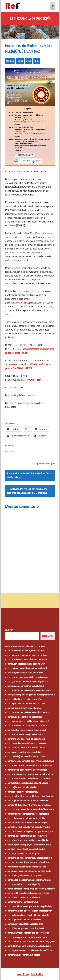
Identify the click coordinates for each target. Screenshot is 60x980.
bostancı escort (20, 809)
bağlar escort (18, 787)
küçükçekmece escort (23, 875)
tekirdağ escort (19, 756)
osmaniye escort (20, 743)
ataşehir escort (19, 783)
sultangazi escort (20, 933)
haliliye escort (35, 840)
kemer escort (18, 867)
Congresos (20, 61)
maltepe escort (19, 880)
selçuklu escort (36, 915)
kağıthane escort (20, 853)
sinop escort (18, 752)
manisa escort (33, 730)
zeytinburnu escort (21, 950)
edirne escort (31, 686)
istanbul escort (33, 703)
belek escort (37, 801)
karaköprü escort (20, 858)
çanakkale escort (33, 677)
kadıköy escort (31, 849)
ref (54, 464)
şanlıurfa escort (34, 747)
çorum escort (18, 681)
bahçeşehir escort (21, 792)
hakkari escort (19, 699)
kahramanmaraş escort (23, 708)
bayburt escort (34, 668)
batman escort (19, 668)
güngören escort (20, 840)
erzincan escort (19, 690)
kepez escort (31, 867)
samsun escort (19, 747)
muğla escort (32, 734)
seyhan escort (19, 919)
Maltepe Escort (38, 950)
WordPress (23, 974)
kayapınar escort (33, 862)
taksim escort (36, 933)
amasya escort (33, 655)
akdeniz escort (19, 770)
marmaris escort (20, 884)
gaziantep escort (20, 695)
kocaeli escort (19, 725)
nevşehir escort (20, 739)
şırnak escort (31, 752)
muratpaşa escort (34, 893)
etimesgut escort (20, 827)
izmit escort (18, 849)
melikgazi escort (20, 889)
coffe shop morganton (16, 646)
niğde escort (34, 739)
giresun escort (36, 695)
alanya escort (33, 770)
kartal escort (18, 862)
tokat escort (33, 756)
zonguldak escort (34, 765)
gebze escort (18, 836)
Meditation (37, 974)
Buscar (9, 630)
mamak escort (34, 880)
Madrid (37, 61)
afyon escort (34, 651)
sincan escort (18, 924)
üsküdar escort (19, 941)
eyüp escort (35, 827)
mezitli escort (18, 893)
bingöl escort (18, 673)
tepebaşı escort (20, 937)
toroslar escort (35, 937)
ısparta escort (19, 703)
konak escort (35, 871)
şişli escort (31, 924)
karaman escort (19, 712)
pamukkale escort (20, 906)
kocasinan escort (20, 871)
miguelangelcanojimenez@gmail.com (23, 303)
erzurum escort (35, 690)
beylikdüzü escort (20, 805)
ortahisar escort (20, 902)
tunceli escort (19, 761)
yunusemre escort (35, 946)
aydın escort (18, 664)
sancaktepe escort (21, 911)
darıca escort (34, 818)
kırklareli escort (34, 721)
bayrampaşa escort (21, 801)
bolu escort (33, 646)
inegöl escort (18, 845)
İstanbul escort (19, 955)
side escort (32, 919)
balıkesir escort (32, 664)
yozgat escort (19, 765)
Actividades (10, 61)
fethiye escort (30, 831)
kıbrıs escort (32, 717)
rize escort (33, 743)
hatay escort (32, 699)
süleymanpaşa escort (22, 928)
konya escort (32, 725)
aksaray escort (19, 655)
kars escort (33, 712)
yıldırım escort (19, 946)
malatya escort (19, 730)
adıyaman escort (20, 651)
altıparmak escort (36, 774)
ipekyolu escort (32, 845)
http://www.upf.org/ (32, 380)
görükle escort (32, 836)
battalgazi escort (38, 796)
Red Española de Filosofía (30, 19)
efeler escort (18, 823)
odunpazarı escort (21, 897)
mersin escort (19, 734)
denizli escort (32, 681)
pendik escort (36, 906)
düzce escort (18, 686)
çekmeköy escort (35, 814)
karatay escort (36, 858)
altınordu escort (20, 774)
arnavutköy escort (21, 778)
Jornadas (29, 61)
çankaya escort (19, 814)
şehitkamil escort (20, 915)
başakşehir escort (21, 796)
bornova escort (37, 805)
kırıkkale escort (19, 721)
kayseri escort (19, 717)
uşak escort (32, 761)
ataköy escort (37, 778)
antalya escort (19, 659)
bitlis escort (31, 673)
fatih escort (18, 831)
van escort (43, 761)
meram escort (35, 889)
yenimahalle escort (36, 941)
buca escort (33, 809)
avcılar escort (34, 783)
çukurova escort (20, 818)
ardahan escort (33, 659)
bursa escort (18, 677)
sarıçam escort (38, 911)
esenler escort (32, 823)
